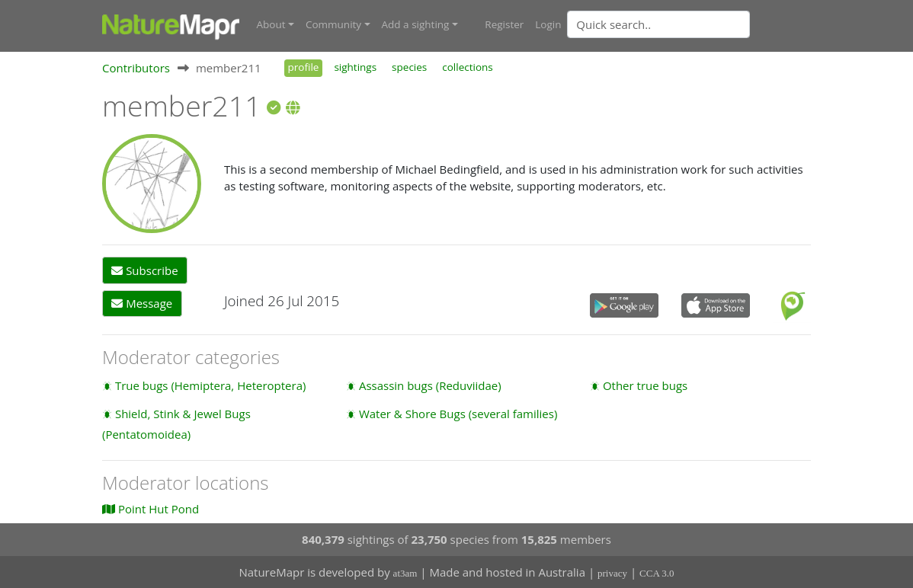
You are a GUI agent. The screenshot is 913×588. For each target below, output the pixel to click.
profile (304, 67)
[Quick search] (658, 24)
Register (504, 24)
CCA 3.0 (657, 573)
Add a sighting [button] (416, 24)
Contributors (136, 68)
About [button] (271, 24)
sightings (355, 67)
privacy (612, 573)
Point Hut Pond (151, 509)
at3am (405, 573)
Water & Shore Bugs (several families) (458, 414)
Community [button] (333, 24)
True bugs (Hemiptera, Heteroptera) (211, 385)
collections (468, 67)
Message (142, 303)
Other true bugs (645, 385)
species (409, 67)
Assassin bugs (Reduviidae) (430, 385)
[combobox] (689, 24)
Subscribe (144, 270)
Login (548, 24)
